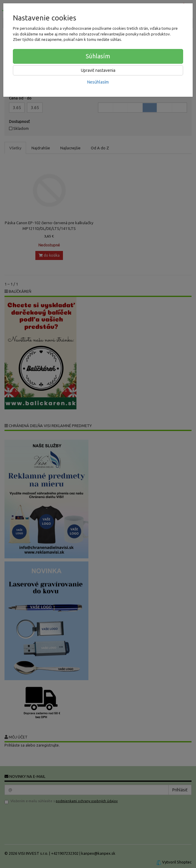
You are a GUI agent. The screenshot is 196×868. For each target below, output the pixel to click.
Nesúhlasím (98, 82)
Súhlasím (98, 56)
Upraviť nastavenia (98, 70)
